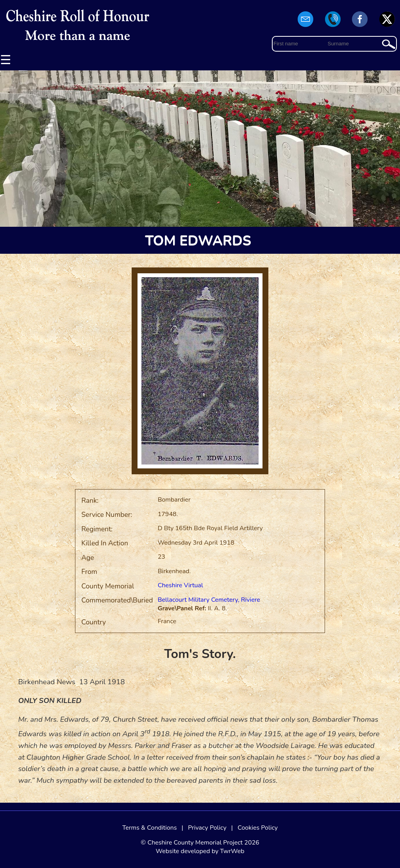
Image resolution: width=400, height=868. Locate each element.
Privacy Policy (207, 828)
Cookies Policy (258, 828)
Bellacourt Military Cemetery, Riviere (209, 600)
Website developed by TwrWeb (200, 851)
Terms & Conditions (150, 828)
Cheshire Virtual (180, 585)
